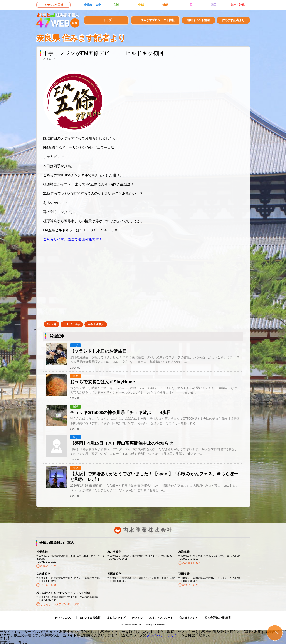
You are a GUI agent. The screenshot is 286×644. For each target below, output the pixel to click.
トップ (107, 20)
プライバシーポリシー (164, 635)
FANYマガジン (64, 618)
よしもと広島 (48, 585)
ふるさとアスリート (161, 618)
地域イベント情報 (199, 20)
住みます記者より (233, 20)
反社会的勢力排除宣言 (218, 618)
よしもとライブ (116, 618)
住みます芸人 (96, 324)
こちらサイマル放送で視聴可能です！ (73, 239)
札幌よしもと (48, 566)
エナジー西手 (72, 324)
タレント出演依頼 (90, 618)
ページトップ (275, 633)
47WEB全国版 (54, 5)
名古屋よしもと (192, 563)
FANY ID (137, 618)
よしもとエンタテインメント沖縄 (60, 604)
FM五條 (51, 324)
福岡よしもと (190, 585)
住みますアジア (189, 618)
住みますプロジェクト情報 (158, 20)
